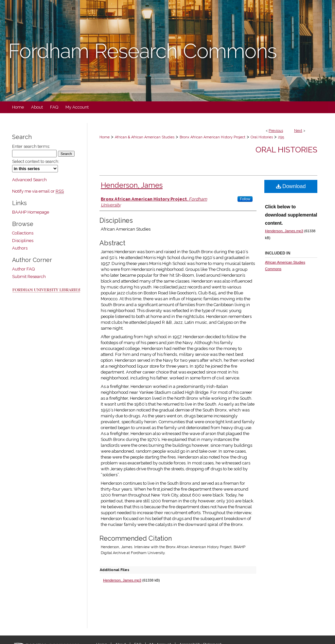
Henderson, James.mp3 (122, 580)
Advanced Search (29, 180)
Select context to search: (36, 161)
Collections (23, 233)
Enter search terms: (31, 146)
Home (105, 137)
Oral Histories (262, 137)
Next (298, 131)
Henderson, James (132, 185)
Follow (245, 199)
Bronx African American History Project (212, 137)
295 (281, 137)
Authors (20, 248)
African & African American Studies (145, 137)
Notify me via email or (38, 191)
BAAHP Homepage (31, 212)
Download (291, 186)
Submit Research (29, 277)
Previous (276, 131)
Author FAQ (23, 269)
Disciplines (23, 241)
